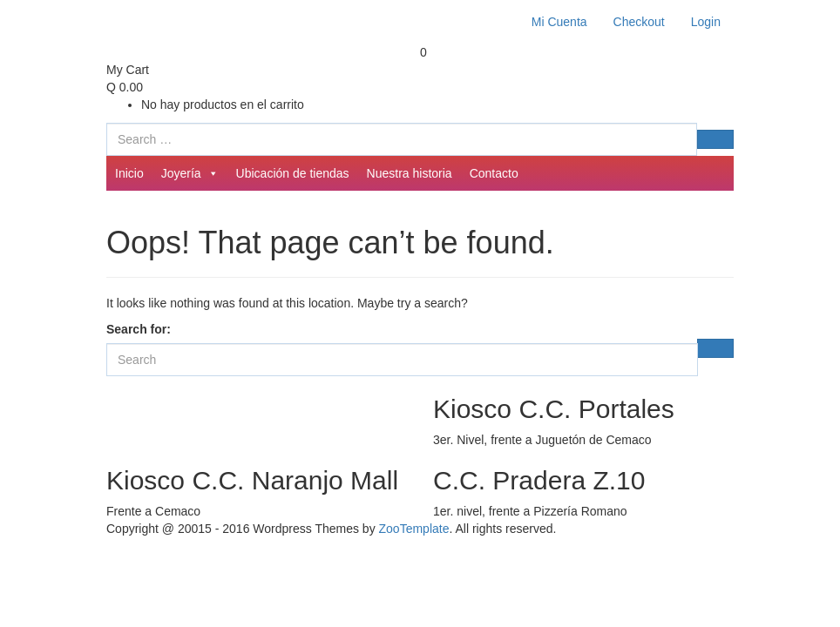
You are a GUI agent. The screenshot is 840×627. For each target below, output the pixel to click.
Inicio (129, 173)
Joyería (190, 173)
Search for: (139, 329)
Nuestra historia (410, 173)
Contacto (494, 173)
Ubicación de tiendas (293, 173)
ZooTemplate (414, 529)
